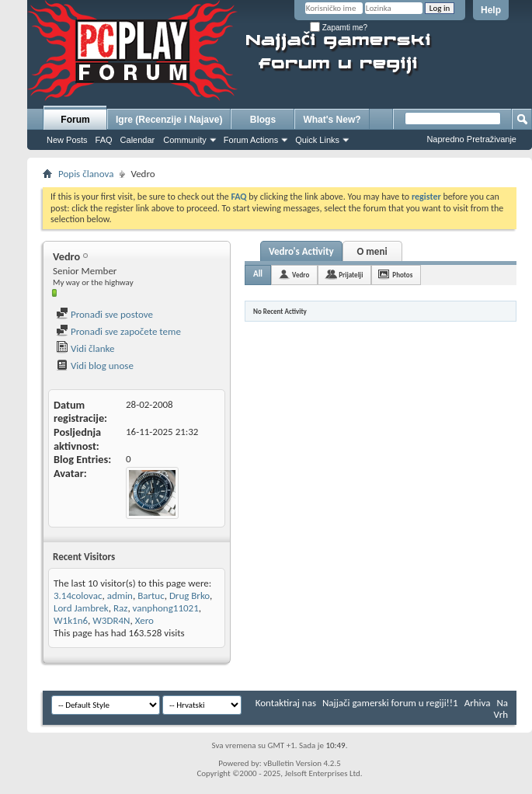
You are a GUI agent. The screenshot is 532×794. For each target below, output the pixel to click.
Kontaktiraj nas (286, 703)
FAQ (104, 140)
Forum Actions (251, 140)
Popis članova (86, 174)
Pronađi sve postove (104, 314)
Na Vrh (501, 709)
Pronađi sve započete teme (118, 331)
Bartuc (151, 595)
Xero (144, 620)
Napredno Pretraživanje (471, 139)
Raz (120, 608)
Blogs (263, 120)
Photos (402, 275)
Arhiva (478, 703)
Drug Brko (190, 595)
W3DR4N (111, 620)
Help (491, 10)
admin (120, 595)
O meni (372, 251)
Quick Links (317, 140)
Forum (75, 120)
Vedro (301, 275)
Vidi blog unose (95, 366)
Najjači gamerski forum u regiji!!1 (390, 703)
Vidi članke (85, 348)
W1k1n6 (71, 620)
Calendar (138, 140)
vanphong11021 (166, 608)
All (258, 274)
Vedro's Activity (301, 251)
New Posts (67, 140)
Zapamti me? (339, 28)
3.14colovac (78, 595)
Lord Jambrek (81, 608)
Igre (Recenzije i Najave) (169, 120)
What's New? (332, 120)
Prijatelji (351, 275)
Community (185, 140)
